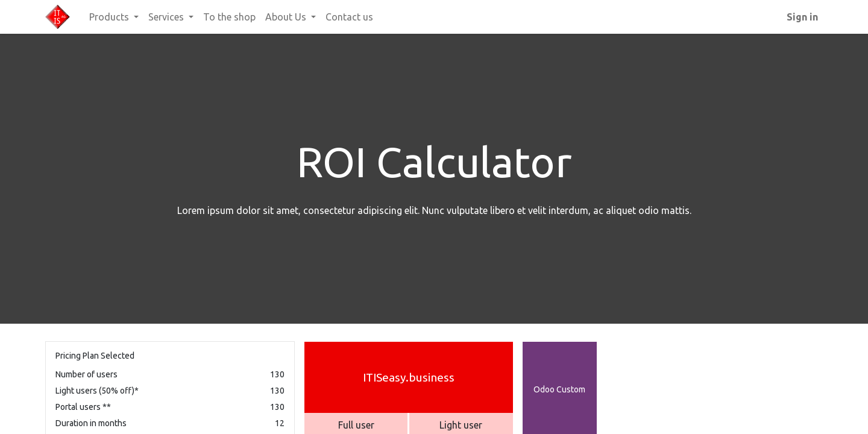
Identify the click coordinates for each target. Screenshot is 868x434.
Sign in (802, 17)
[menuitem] (229, 17)
